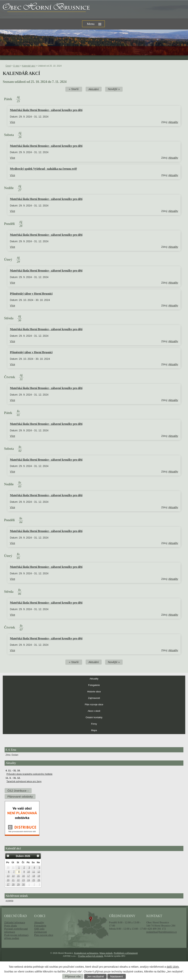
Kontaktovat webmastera (86, 953)
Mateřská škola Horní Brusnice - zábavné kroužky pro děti (46, 110)
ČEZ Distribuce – (18, 791)
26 (39, 880)
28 (13, 884)
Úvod (8, 66)
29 (18, 884)
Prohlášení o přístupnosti (126, 953)
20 (8, 880)
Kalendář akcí (29, 66)
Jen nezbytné (95, 976)
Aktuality (173, 122)
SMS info (39, 929)
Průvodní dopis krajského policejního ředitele (29, 774)
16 (23, 876)
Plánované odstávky (20, 797)
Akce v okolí (94, 711)
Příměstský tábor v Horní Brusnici (31, 294)
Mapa (94, 730)
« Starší (74, 89)
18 (34, 876)
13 (8, 876)
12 (39, 872)
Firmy (94, 724)
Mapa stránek (106, 953)
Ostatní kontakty (94, 717)
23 (23, 880)
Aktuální (94, 89)
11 (34, 872)
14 (13, 876)
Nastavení (117, 976)
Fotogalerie (94, 685)
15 (18, 876)
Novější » (114, 89)
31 (13, 867)
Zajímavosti (94, 698)
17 (29, 876)
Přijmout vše (73, 976)
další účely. (173, 967)
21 (13, 880)
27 (8, 884)
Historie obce (94, 692)
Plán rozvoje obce (94, 705)
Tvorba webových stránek (90, 956)
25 (34, 880)
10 (29, 872)
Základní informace (15, 922)
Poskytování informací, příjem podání (17, 937)
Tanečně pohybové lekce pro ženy (24, 781)
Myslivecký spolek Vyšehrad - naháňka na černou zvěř (43, 169)
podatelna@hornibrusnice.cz (162, 932)
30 (8, 867)
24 (29, 880)
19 (39, 876)
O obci (16, 66)
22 (18, 880)
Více (13, 122)
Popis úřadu (11, 926)
